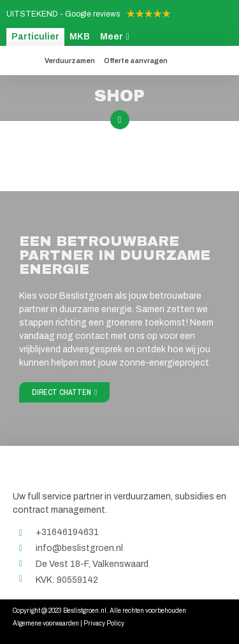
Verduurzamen (70, 61)
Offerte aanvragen (136, 61)
